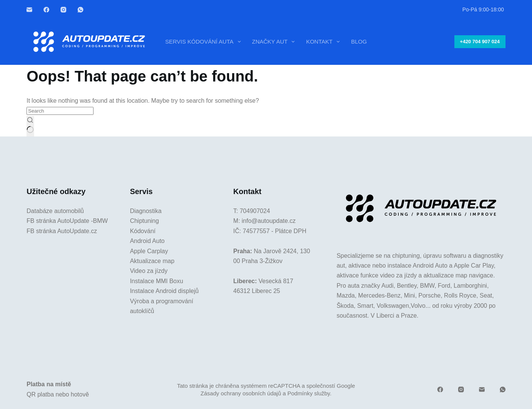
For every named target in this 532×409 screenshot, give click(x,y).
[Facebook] (46, 10)
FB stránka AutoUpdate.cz (62, 231)
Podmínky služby (309, 393)
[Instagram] (63, 10)
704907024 (255, 211)
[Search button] (30, 126)
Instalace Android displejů (164, 291)
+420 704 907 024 (480, 42)
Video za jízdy (149, 271)
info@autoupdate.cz (269, 221)
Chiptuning (144, 221)
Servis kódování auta (204, 42)
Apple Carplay (149, 251)
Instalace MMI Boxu (157, 281)
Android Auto (147, 241)
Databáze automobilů (55, 211)
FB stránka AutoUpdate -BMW (67, 221)
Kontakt (324, 42)
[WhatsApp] (80, 10)
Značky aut (275, 42)
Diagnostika (146, 211)
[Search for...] (60, 111)
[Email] (29, 10)
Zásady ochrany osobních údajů (241, 393)
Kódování (143, 231)
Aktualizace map (152, 261)
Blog (359, 42)
